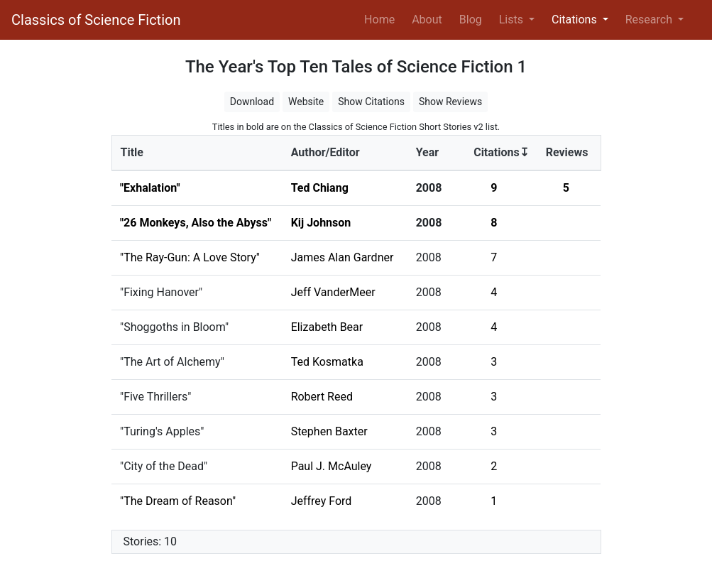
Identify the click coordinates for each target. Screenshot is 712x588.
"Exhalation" (150, 188)
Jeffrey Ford (322, 501)
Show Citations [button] (371, 102)
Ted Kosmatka (327, 362)
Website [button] (306, 102)
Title (132, 152)
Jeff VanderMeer (333, 292)
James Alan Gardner (343, 257)
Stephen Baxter (329, 431)
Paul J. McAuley (332, 466)
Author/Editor (325, 152)
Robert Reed (322, 397)
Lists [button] (513, 20)
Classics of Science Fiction (96, 20)
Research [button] (650, 20)
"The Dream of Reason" (178, 501)
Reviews (567, 152)
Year (427, 152)
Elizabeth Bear (327, 327)
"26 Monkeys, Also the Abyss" (196, 223)
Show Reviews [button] (450, 102)
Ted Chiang (320, 188)
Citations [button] (576, 20)
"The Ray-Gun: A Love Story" (190, 257)
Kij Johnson (321, 223)
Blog (471, 20)
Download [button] (252, 102)
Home (382, 18)
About (427, 20)
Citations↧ (501, 152)
